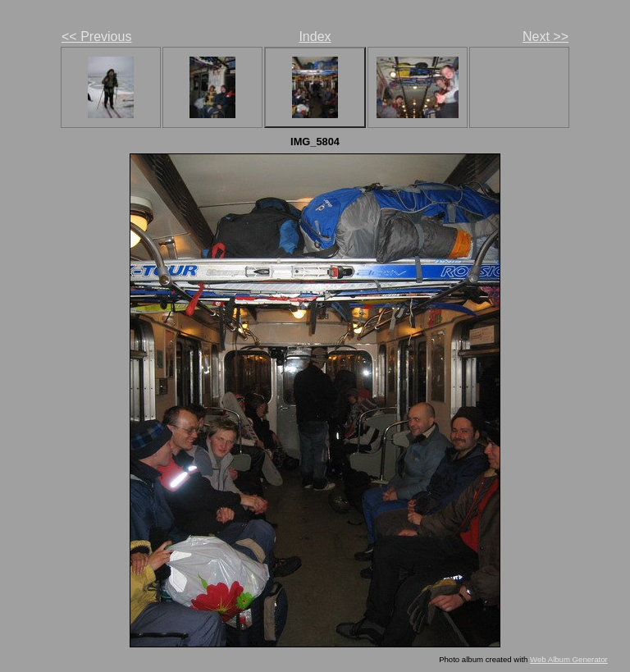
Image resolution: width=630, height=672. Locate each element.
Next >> (546, 37)
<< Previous (96, 37)
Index (315, 37)
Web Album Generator (569, 659)
